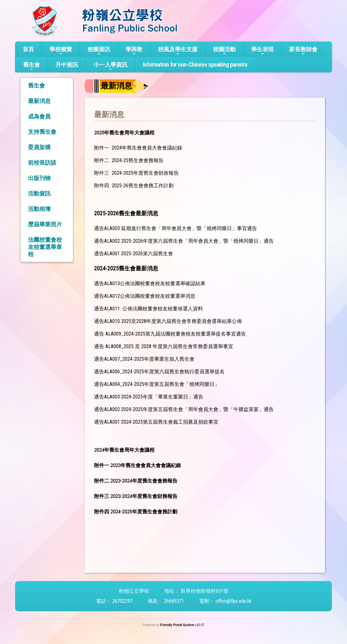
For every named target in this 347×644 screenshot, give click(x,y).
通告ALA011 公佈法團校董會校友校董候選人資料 (148, 309)
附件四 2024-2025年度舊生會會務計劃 (136, 512)
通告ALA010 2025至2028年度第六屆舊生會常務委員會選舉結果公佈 (168, 321)
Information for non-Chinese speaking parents (195, 65)
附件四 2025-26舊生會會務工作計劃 (134, 186)
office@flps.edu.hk (233, 601)
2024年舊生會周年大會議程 (124, 450)
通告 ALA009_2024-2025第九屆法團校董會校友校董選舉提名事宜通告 (170, 334)
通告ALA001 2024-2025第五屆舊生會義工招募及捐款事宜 (156, 422)
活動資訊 (39, 193)
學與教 (134, 51)
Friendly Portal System (178, 625)
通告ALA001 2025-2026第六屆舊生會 (134, 254)
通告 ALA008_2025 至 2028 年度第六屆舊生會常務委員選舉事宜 (164, 346)
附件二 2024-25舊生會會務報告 (129, 160)
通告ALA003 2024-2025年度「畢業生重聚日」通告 (149, 397)
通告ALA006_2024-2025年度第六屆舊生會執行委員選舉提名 (159, 372)
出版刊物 (39, 178)
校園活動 (224, 51)
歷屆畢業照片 (45, 224)
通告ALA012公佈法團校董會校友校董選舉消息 (145, 296)
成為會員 (39, 116)
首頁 (28, 49)
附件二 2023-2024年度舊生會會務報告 (136, 481)
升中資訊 (67, 65)
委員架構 (39, 147)
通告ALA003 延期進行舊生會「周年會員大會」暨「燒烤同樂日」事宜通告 (176, 228)
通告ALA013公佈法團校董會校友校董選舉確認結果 (150, 283)
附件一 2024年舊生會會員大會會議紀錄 (138, 148)
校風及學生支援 (178, 51)
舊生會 (31, 67)
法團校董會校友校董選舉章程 (45, 247)
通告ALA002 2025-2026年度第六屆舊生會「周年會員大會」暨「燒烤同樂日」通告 (184, 241)
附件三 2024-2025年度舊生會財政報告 (136, 173)
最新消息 (39, 101)
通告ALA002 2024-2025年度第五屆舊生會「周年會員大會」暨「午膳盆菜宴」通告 (184, 409)
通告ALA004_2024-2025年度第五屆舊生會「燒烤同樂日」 (157, 384)
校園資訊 (99, 51)
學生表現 (262, 51)
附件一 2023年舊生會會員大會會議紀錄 (137, 465)
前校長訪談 (42, 163)
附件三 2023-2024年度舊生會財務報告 (136, 496)
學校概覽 (61, 51)
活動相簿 (39, 209)
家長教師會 (303, 51)
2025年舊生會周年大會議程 (124, 133)
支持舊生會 (42, 132)
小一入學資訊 (110, 67)
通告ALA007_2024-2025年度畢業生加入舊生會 (144, 359)
